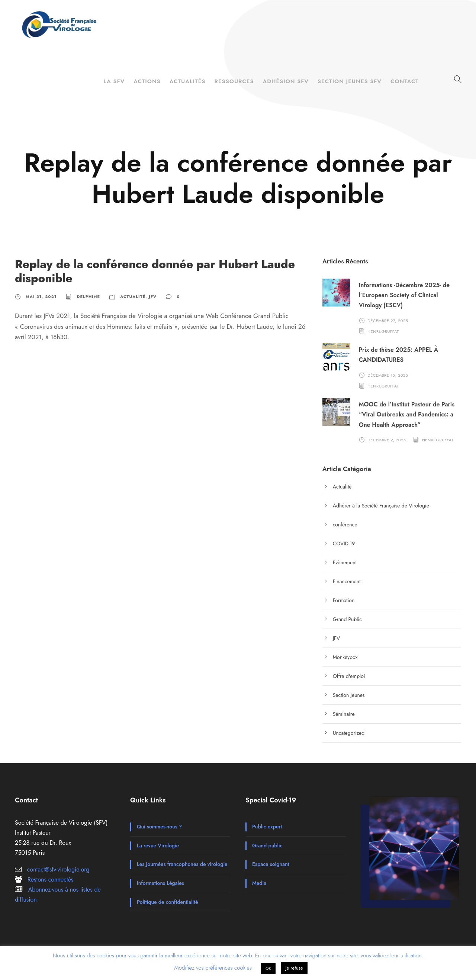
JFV (153, 296)
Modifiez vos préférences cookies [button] (213, 968)
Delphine (88, 296)
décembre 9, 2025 (387, 440)
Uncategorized (349, 733)
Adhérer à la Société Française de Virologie (381, 506)
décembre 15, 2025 (388, 375)
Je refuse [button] (294, 968)
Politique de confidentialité (168, 902)
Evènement (345, 562)
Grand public (267, 846)
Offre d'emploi (349, 676)
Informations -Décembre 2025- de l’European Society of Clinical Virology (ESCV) (404, 295)
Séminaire (344, 714)
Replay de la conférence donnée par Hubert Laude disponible (155, 271)
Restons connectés (50, 880)
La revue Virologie (158, 846)
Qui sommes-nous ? (159, 827)
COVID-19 (344, 543)
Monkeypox (345, 657)
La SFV (114, 81)
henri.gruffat (383, 331)
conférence (345, 525)
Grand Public (347, 619)
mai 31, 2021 (41, 296)
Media (259, 883)
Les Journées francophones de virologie (182, 864)
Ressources (234, 81)
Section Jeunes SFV (350, 81)
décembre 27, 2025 (388, 320)
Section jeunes (349, 695)
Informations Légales (160, 883)
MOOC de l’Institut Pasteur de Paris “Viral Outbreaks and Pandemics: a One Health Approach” (407, 414)
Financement (347, 581)
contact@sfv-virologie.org (58, 869)
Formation (344, 600)
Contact (405, 81)
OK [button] (268, 968)
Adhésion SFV (286, 81)
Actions (147, 81)
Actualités (188, 81)
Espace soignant (271, 864)
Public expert (267, 827)
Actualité (133, 296)
